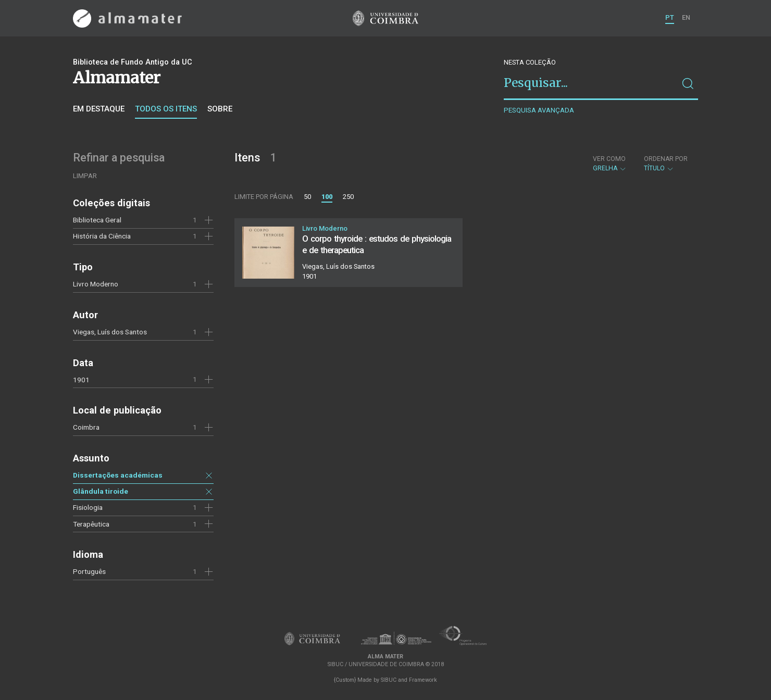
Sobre (220, 109)
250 (348, 197)
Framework (423, 680)
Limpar (85, 176)
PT (670, 17)
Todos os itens (166, 109)
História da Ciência (102, 236)
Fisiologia (88, 507)
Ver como (609, 159)
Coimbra (86, 427)
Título (666, 164)
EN (686, 17)
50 (307, 197)
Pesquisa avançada (539, 110)
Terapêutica (91, 524)
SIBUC (389, 680)
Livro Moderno (96, 284)
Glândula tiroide (101, 491)
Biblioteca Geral (97, 220)
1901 (81, 380)
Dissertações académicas (118, 475)
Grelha (610, 164)
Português (89, 571)
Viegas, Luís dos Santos (110, 332)
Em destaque (99, 109)
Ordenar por (666, 159)
